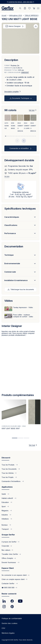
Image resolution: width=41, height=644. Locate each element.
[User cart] (34, 8)
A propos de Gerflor (9, 542)
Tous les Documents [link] (9, 469)
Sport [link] (4, 506)
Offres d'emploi (7, 558)
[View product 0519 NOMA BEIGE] (14, 122)
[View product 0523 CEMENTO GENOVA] (20, 124)
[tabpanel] (14, 417)
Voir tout (32, 110)
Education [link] (5, 502)
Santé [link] (4, 494)
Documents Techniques (21, 98)
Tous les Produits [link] (8, 465)
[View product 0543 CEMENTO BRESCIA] (33, 124)
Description (11, 60)
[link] (4, 601)
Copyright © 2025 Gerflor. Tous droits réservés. (17, 640)
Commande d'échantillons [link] (11, 481)
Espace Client (8, 568)
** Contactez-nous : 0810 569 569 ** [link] (20, 2)
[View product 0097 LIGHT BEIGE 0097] (14, 415)
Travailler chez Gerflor (10, 554)
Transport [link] (5, 529)
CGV (3, 628)
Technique (9, 255)
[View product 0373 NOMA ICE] (8, 122)
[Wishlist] (29, 8)
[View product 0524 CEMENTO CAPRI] (27, 122)
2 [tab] (21, 438)
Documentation (14, 246)
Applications (7, 487)
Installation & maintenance (16, 280)
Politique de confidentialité (12, 618)
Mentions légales (8, 633)
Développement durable (19, 160)
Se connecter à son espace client (14, 575)
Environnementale (12, 263)
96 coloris (10, 110)
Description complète (12, 92)
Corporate (5, 546)
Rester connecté (9, 594)
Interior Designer (15, 26)
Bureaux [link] (5, 525)
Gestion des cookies (10, 623)
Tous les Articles (8, 473)
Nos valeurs (6, 550)
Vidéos (8, 301)
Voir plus (7, 176)
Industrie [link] (5, 515)
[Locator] (25, 8)
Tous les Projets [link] (8, 477)
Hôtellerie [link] (5, 519)
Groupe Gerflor (8, 535)
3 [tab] (26, 438)
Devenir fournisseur (9, 562)
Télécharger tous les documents (22, 289)
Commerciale (10, 272)
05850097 (25, 72)
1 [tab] (15, 438)
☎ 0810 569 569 (8, 588)
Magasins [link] (5, 511)
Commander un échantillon (19, 148)
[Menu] (38, 8)
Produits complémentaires (18, 395)
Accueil (4, 15)
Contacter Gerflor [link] (8, 583)
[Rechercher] (20, 8)
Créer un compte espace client (13, 579)
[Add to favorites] (24, 402)
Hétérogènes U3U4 (15, 15)
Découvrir (6, 458)
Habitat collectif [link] (8, 498)
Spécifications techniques (20, 209)
